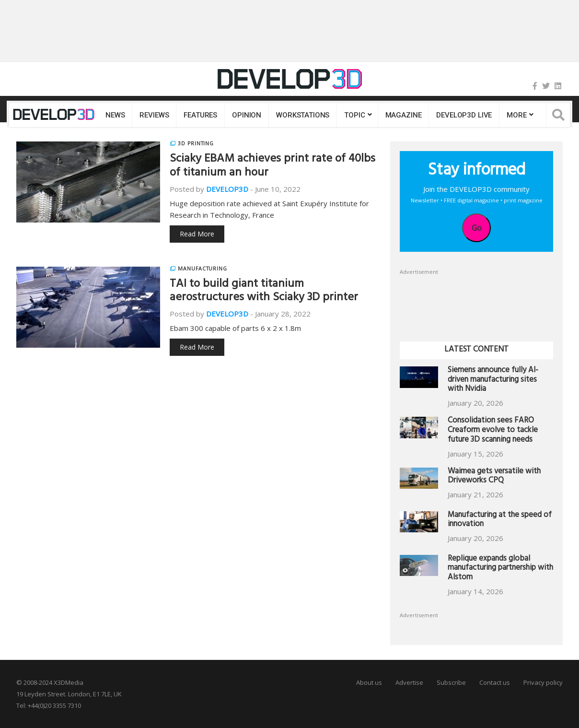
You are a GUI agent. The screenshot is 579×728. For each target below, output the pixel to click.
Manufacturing (203, 269)
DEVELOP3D (227, 189)
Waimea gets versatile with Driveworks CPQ (494, 477)
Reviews (154, 115)
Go (477, 228)
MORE (516, 115)
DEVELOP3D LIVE (464, 115)
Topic (354, 115)
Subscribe (451, 682)
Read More (197, 234)
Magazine (404, 115)
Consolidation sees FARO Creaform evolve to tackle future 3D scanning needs (493, 431)
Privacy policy (543, 682)
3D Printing (196, 143)
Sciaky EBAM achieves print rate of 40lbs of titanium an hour (272, 167)
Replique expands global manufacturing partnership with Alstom (500, 569)
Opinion (247, 115)
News (115, 115)
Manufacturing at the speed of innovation (500, 521)
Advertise (409, 682)
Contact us (495, 682)
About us (369, 682)
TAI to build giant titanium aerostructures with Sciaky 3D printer (264, 292)
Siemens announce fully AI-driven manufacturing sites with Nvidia (493, 381)
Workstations (303, 115)
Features (200, 115)
